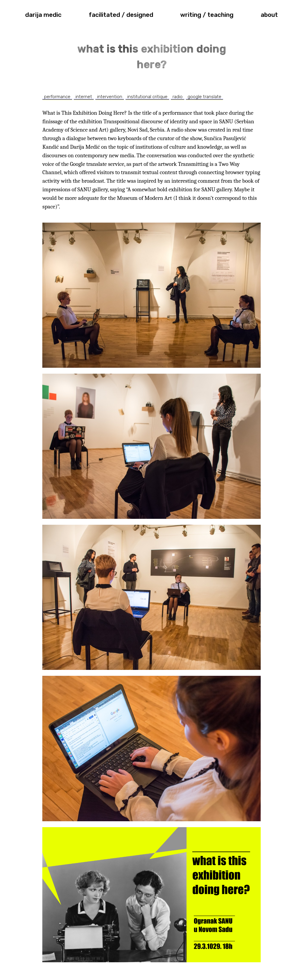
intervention (110, 97)
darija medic (43, 15)
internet (84, 97)
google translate (204, 97)
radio (178, 97)
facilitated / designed (121, 15)
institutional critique (147, 97)
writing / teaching (207, 15)
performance (57, 97)
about (269, 15)
